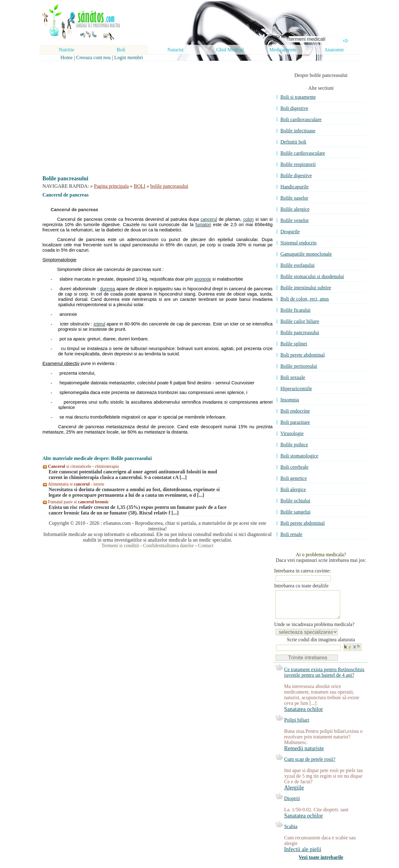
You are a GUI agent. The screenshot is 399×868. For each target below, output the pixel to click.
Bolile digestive (296, 175)
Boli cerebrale (294, 467)
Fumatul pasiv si (78, 502)
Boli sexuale (293, 377)
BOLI (139, 186)
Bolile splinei (294, 344)
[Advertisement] (153, 113)
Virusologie (292, 433)
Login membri (129, 57)
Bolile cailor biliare (300, 321)
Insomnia (290, 400)
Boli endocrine (295, 411)
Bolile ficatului (295, 310)
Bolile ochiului (295, 501)
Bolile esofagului (297, 265)
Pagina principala (112, 186)
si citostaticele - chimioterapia (83, 466)
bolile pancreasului (169, 186)
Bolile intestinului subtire (306, 288)
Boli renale (291, 534)
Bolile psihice (294, 445)
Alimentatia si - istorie (76, 484)
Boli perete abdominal (302, 355)
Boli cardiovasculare (301, 119)
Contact (206, 545)
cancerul (209, 219)
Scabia (291, 833)
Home (67, 57)
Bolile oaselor (294, 198)
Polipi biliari (296, 726)
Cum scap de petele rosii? (310, 765)
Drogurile (290, 232)
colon (248, 219)
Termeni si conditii (120, 545)
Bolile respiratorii (298, 164)
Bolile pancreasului (300, 332)
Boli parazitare (295, 422)
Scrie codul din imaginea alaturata (321, 646)
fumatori (203, 225)
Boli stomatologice (299, 456)
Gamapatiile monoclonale (306, 254)
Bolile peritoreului (299, 366)
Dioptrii (292, 805)
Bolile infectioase (298, 131)
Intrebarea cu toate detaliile (301, 586)
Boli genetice (293, 478)
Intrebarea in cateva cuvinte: (302, 571)
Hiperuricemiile (296, 389)
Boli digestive (294, 108)
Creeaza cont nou (93, 57)
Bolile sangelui (295, 512)
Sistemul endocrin (298, 243)
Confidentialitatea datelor (168, 545)
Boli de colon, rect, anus (305, 299)
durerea (108, 289)
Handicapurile (294, 187)
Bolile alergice (295, 209)
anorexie (203, 279)
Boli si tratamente (298, 97)
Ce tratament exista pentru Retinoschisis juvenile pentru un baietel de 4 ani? (324, 678)
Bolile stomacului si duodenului (312, 276)
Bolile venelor (294, 220)
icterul (99, 324)
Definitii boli (293, 142)
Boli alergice (293, 489)
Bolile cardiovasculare (303, 153)
